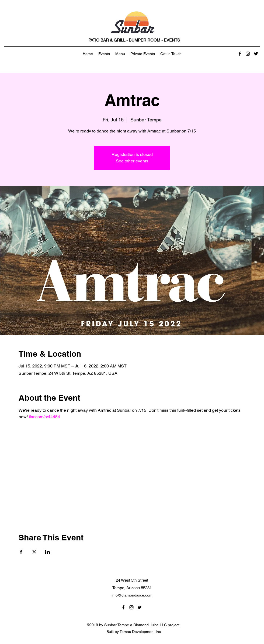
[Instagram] (248, 54)
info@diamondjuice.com (132, 595)
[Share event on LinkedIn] (48, 552)
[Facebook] (240, 54)
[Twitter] (256, 54)
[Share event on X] (34, 552)
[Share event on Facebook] (21, 552)
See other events (132, 161)
